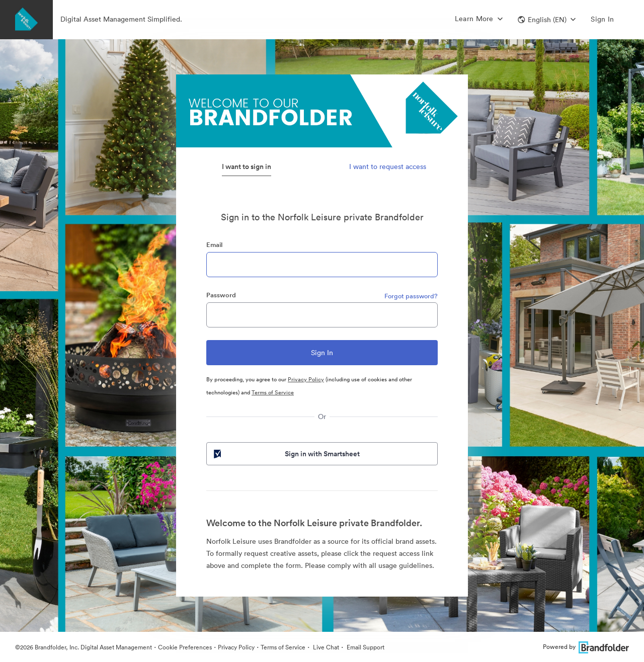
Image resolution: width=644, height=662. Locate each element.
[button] (547, 20)
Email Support (365, 647)
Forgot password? (411, 296)
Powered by (586, 647)
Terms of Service (273, 392)
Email (214, 245)
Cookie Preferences (185, 647)
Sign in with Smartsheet (286, 454)
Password (221, 295)
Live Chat (325, 647)
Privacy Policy (306, 379)
